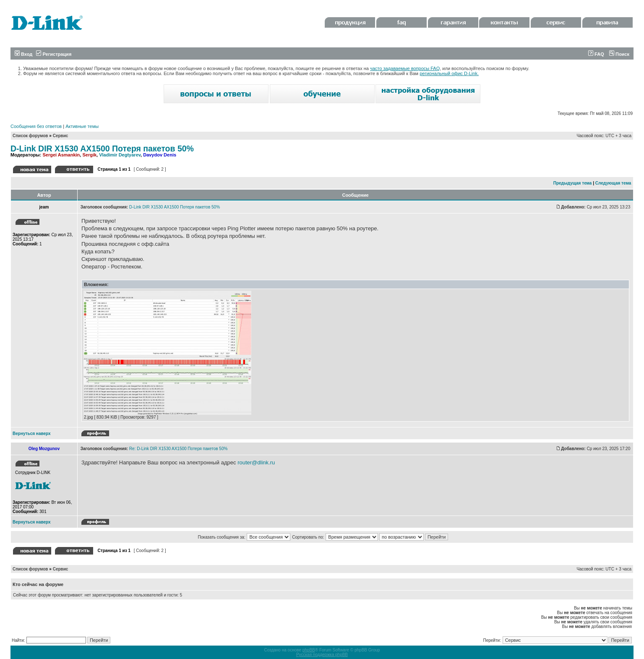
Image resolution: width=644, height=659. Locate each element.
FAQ (596, 54)
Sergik (89, 155)
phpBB (309, 650)
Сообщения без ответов (36, 126)
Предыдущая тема (573, 183)
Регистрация (54, 54)
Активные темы (82, 126)
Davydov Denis (160, 155)
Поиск (619, 54)
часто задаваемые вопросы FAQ (405, 68)
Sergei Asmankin (61, 155)
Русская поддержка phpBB (322, 655)
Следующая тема (613, 183)
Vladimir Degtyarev (120, 155)
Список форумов (30, 136)
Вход (23, 54)
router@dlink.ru (256, 462)
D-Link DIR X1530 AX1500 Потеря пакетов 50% (102, 148)
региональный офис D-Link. (449, 73)
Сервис (61, 136)
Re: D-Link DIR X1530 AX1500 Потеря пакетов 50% (179, 449)
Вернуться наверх (32, 434)
